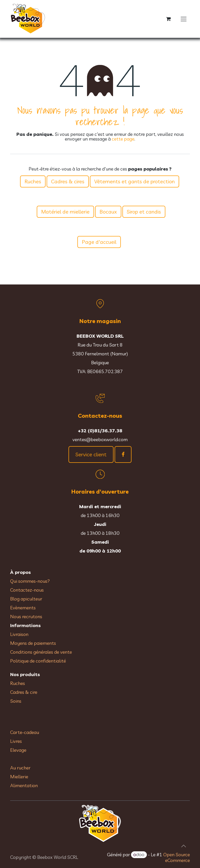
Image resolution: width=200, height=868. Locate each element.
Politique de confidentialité (38, 661)
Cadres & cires (68, 181)
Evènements (23, 608)
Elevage (18, 750)
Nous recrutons (26, 617)
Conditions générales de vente (42, 652)
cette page (123, 139)
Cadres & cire (24, 692)
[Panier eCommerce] (168, 19)
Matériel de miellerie (65, 212)
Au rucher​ (20, 768)
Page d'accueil (99, 242)
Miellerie (19, 777)
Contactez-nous (27, 590)
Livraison (19, 634)
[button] (184, 846)
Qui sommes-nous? (30, 581)
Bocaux (108, 212)
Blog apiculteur (26, 599)
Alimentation (24, 785)
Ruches (33, 181)
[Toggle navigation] (184, 19)
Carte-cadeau (25, 732)
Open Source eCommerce (177, 857)
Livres (16, 741)
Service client (91, 454)
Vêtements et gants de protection (135, 181)
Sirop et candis (144, 212)
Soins (16, 701)
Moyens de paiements (33, 643)
